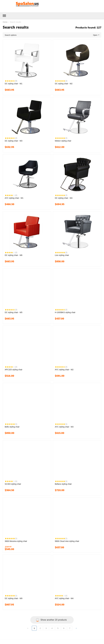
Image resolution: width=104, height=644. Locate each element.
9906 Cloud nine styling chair (67, 541)
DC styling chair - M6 (14, 255)
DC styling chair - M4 (64, 198)
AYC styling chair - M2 (64, 370)
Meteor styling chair (63, 141)
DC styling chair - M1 (14, 84)
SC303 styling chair (13, 484)
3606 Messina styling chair (16, 541)
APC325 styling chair (14, 370)
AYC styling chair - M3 (64, 427)
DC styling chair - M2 (64, 84)
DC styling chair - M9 (14, 598)
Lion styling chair (62, 255)
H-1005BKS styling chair (65, 312)
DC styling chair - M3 (14, 141)
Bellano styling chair (63, 484)
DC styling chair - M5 (14, 312)
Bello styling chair (12, 427)
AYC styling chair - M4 (64, 598)
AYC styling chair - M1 (14, 198)
